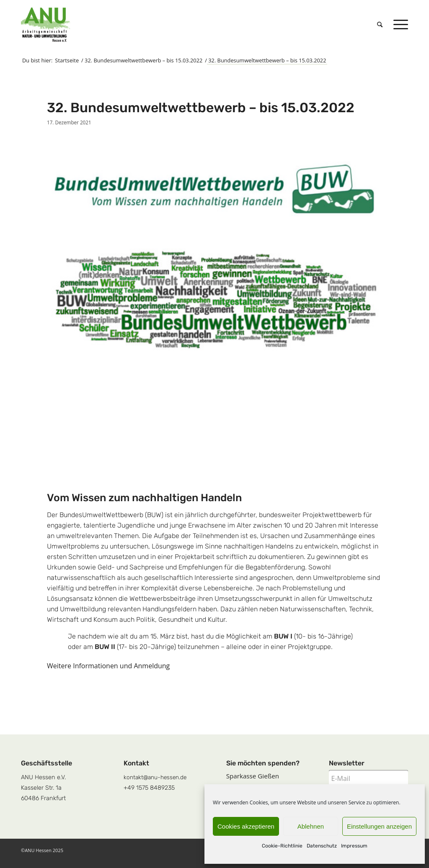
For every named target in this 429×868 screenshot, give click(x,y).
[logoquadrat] (46, 25)
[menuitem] (380, 25)
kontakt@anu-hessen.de (155, 777)
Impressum (354, 846)
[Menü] (398, 25)
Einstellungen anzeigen (379, 826)
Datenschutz (322, 846)
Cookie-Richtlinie (282, 846)
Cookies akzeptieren (246, 826)
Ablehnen (311, 826)
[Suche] (380, 25)
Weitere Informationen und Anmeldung (108, 666)
